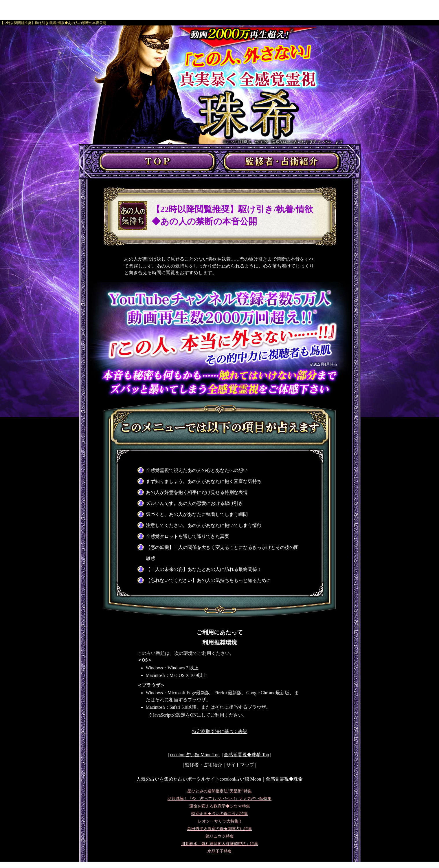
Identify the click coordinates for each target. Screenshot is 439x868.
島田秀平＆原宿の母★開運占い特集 (220, 829)
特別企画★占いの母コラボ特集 (220, 814)
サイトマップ (240, 765)
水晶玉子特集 (220, 851)
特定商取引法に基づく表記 (220, 731)
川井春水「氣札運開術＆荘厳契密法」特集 (220, 844)
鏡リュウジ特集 (220, 836)
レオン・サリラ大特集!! (220, 821)
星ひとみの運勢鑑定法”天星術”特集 (219, 791)
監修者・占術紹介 (203, 765)
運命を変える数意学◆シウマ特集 (220, 806)
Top (246, 755)
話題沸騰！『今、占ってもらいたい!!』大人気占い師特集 (220, 799)
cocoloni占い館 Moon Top (195, 755)
